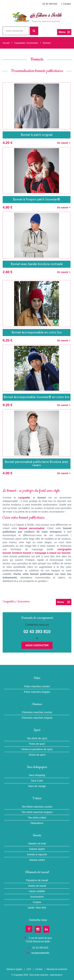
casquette (24, 498)
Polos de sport (37, 744)
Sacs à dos (37, 781)
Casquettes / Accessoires (26, 43)
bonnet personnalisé (32, 528)
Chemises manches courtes (37, 712)
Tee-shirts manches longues (37, 812)
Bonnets (47, 43)
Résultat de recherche (57, 969)
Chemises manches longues (37, 718)
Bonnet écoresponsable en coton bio (37, 332)
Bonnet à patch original (37, 135)
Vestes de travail (37, 886)
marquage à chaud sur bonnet (52, 553)
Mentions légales (15, 969)
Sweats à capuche (37, 854)
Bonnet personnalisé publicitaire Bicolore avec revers (37, 464)
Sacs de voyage (37, 786)
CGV (29, 969)
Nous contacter (37, 645)
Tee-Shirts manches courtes (37, 807)
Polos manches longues (37, 692)
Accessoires (37, 897)
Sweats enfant (37, 860)
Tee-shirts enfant (37, 818)
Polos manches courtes (37, 686)
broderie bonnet (22, 553)
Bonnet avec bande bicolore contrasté (37, 264)
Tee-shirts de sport (37, 738)
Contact (67, 4)
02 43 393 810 (50, 4)
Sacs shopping (37, 775)
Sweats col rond (37, 843)
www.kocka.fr (56, 975)
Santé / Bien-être (37, 908)
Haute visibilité (37, 891)
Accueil (6, 43)
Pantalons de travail (37, 880)
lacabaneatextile (40, 953)
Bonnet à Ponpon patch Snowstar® (37, 199)
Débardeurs (37, 823)
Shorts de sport (37, 755)
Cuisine (37, 902)
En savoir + (64, 143)
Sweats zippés (37, 849)
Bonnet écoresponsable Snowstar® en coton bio (37, 397)
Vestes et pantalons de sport (37, 749)
